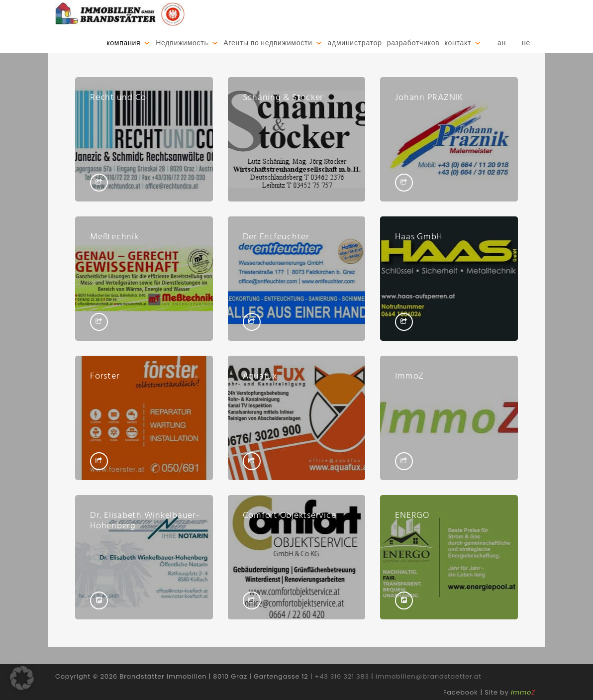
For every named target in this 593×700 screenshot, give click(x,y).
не (526, 43)
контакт (458, 43)
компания (123, 43)
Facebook (460, 692)
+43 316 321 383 (342, 676)
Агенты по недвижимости (268, 43)
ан (502, 43)
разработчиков (413, 43)
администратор (354, 43)
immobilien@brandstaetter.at (429, 676)
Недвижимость (182, 43)
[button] (22, 678)
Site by (510, 692)
